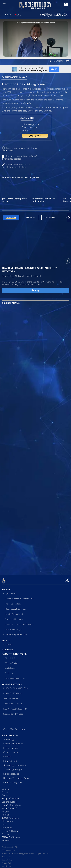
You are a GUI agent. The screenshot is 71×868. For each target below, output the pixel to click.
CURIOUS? (7, 648)
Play (36, 291)
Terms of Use (7, 855)
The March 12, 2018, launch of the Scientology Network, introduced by (33, 282)
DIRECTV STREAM (13, 692)
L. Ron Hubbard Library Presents (19, 623)
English (5, 787)
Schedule (8, 643)
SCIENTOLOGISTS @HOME (14, 77)
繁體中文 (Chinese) (11, 836)
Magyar (6, 810)
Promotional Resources (15, 677)
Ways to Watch (11, 661)
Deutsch (6, 794)
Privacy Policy (7, 861)
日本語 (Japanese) (11, 816)
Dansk (5, 790)
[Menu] (4, 4)
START (54, 69)
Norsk (5, 823)
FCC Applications (8, 849)
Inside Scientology (13, 602)
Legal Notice (7, 865)
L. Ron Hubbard (11, 746)
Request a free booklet (19, 157)
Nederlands (8, 820)
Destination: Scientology (16, 607)
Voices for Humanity (14, 618)
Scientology (9, 738)
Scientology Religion (13, 768)
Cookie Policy (7, 858)
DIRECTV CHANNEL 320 (16, 687)
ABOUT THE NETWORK (14, 652)
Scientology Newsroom (15, 764)
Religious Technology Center (17, 776)
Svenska (6, 832)
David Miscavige (11, 772)
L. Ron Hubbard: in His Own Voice (20, 597)
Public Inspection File (10, 846)
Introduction (10, 656)
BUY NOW (35, 136)
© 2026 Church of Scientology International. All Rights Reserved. (25, 852)
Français (6, 839)
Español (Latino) (10, 800)
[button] (69, 218)
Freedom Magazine (13, 781)
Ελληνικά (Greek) (10, 797)
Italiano (5, 813)
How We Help (10, 759)
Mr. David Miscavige (11, 285)
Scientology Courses (13, 742)
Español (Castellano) (12, 803)
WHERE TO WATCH (12, 683)
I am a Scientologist (14, 628)
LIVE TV (6, 639)
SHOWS (6, 588)
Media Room (10, 667)
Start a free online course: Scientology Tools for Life (16, 166)
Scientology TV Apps (13, 712)
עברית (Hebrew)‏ (10, 807)
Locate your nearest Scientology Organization (19, 149)
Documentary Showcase (15, 633)
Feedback (9, 672)
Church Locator (11, 751)
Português (7, 826)
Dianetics (8, 755)
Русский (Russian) (11, 829)
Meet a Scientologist (14, 612)
